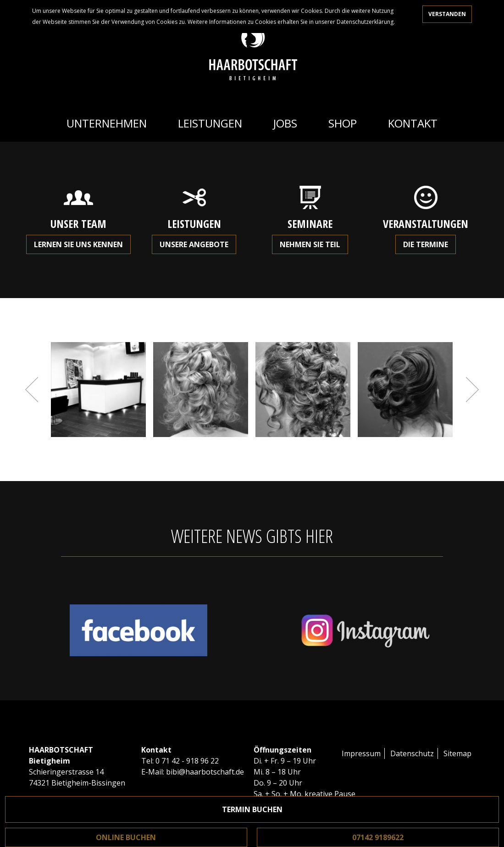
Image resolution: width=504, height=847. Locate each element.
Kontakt (413, 123)
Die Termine (426, 244)
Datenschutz (412, 753)
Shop (343, 123)
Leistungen (210, 123)
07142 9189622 (378, 837)
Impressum (361, 753)
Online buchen (126, 837)
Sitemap (457, 753)
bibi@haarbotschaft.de (205, 772)
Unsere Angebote (194, 244)
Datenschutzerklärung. (366, 22)
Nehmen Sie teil (310, 244)
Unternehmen (107, 123)
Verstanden (447, 14)
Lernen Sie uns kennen (78, 244)
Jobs (285, 123)
